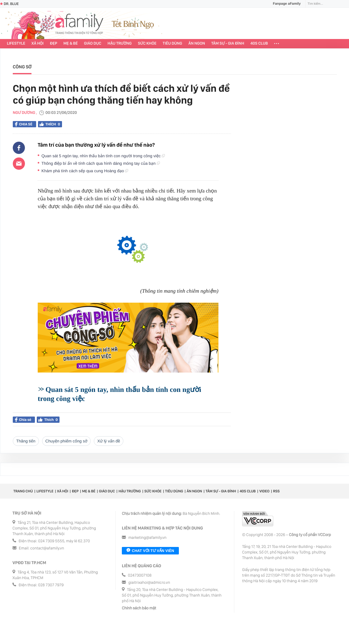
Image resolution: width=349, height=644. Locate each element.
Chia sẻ (24, 124)
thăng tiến (26, 441)
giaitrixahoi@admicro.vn (149, 583)
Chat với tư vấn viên (150, 551)
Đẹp (54, 44)
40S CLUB (259, 44)
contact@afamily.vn (47, 548)
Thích (50, 124)
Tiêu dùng (172, 44)
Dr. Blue (9, 4)
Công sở (22, 67)
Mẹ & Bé (71, 44)
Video (264, 491)
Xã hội (38, 44)
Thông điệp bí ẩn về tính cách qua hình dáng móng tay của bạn (101, 163)
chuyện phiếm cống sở (67, 441)
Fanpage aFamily (284, 4)
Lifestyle (16, 44)
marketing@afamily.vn (148, 538)
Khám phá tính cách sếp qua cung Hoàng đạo (85, 171)
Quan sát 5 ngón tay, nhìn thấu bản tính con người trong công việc (103, 156)
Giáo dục (93, 44)
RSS (276, 491)
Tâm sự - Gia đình (228, 44)
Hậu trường (120, 44)
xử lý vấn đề (109, 441)
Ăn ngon (197, 44)
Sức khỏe (147, 44)
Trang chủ (23, 491)
